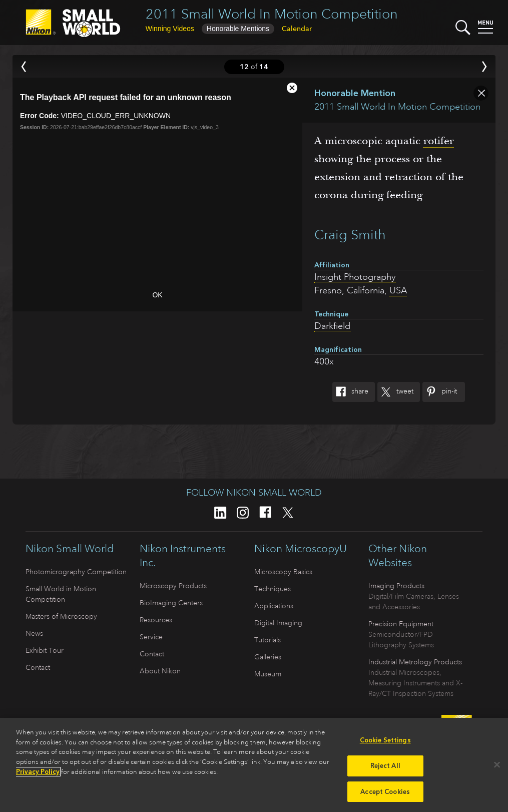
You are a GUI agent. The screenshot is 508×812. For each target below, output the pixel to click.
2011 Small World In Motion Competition (272, 14)
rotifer (439, 141)
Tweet (395, 392)
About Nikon (160, 671)
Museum (268, 674)
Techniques (273, 589)
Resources (156, 620)
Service (151, 637)
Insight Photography (355, 277)
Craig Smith (350, 235)
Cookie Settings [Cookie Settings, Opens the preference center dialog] (385, 741)
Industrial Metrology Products (415, 662)
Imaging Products (396, 586)
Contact (38, 667)
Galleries (268, 657)
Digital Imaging (278, 623)
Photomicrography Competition (76, 572)
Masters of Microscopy (61, 616)
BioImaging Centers (171, 603)
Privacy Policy (38, 773)
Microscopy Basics (283, 572)
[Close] (497, 766)
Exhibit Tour (45, 650)
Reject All (385, 767)
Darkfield (332, 326)
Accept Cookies (385, 793)
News (34, 633)
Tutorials (268, 640)
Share (350, 392)
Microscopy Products (173, 586)
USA (398, 290)
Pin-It (440, 392)
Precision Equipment (401, 624)
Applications (274, 606)
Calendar (297, 29)
